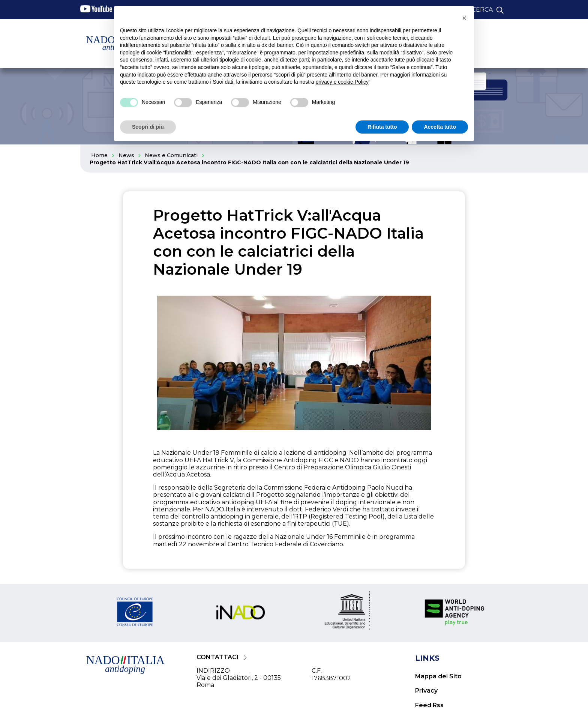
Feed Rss (429, 705)
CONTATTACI (217, 657)
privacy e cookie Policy (342, 82)
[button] (464, 18)
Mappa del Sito (438, 676)
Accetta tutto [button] (440, 127)
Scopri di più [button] (148, 127)
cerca (482, 10)
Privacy (426, 691)
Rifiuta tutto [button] (382, 127)
